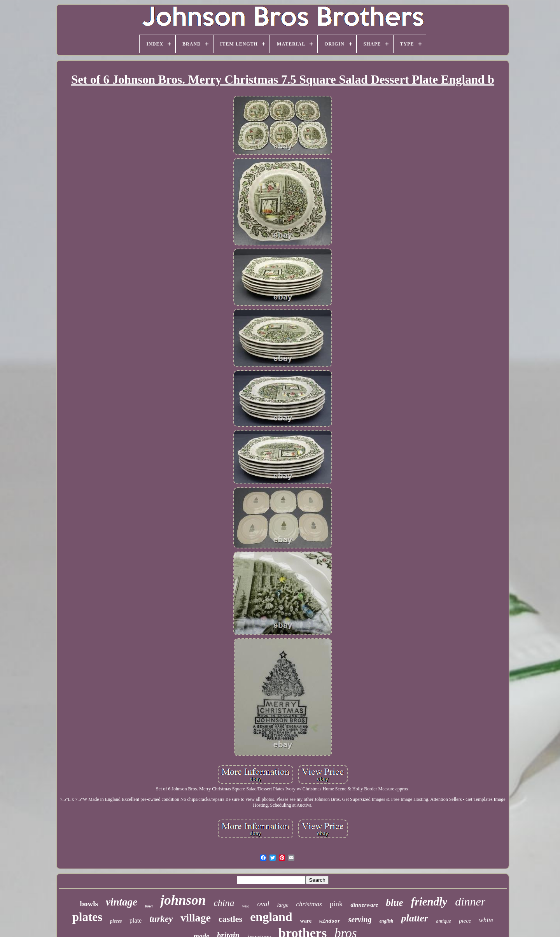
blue (394, 903)
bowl (149, 906)
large (283, 905)
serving (360, 919)
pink (336, 904)
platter (415, 918)
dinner (470, 901)
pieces (116, 921)
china (224, 903)
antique (444, 921)
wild (246, 906)
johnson (183, 900)
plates (87, 917)
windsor (330, 921)
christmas (309, 904)
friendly (429, 902)
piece (465, 921)
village (196, 918)
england (271, 917)
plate (136, 920)
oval (263, 904)
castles (230, 919)
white (486, 920)
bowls (89, 904)
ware (306, 921)
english (387, 921)
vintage (122, 902)
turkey (161, 919)
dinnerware (364, 905)
